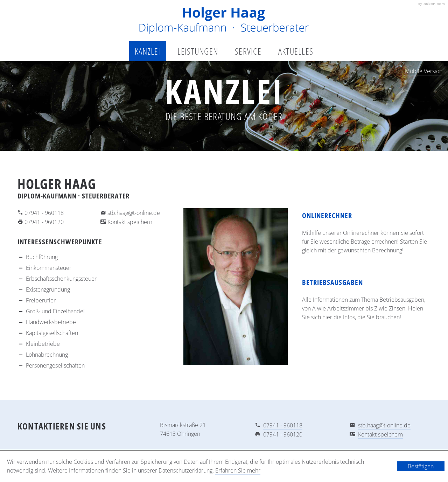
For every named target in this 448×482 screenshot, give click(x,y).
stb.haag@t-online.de (134, 213)
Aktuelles (296, 51)
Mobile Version (424, 71)
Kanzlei (148, 51)
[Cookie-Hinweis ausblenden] (421, 466)
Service (248, 51)
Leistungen (198, 51)
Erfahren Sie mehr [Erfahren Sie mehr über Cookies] (238, 470)
